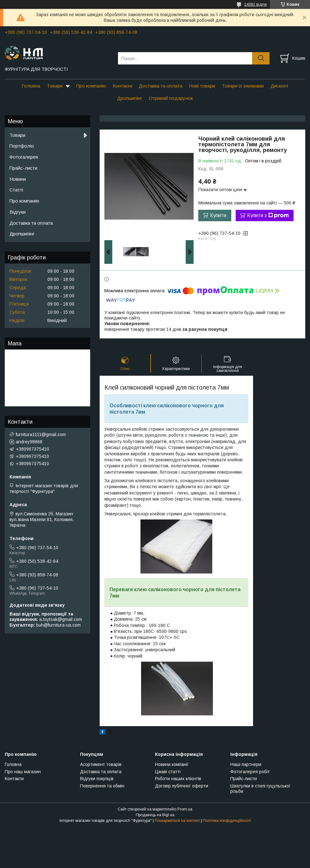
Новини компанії (172, 764)
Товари (55, 86)
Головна (31, 86)
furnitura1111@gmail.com (41, 434)
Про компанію (91, 86)
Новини (18, 179)
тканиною (198, 435)
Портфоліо (22, 146)
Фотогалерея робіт (250, 772)
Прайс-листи (23, 168)
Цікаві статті (168, 772)
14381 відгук (255, 4)
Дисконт (279, 86)
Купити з (268, 215)
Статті (16, 190)
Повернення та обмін (102, 786)
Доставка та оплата (161, 86)
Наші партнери (246, 764)
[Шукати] (261, 58)
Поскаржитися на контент (177, 821)
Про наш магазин (23, 772)
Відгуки (18, 212)
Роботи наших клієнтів (178, 779)
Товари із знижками (243, 86)
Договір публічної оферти (182, 786)
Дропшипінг (130, 98)
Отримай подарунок (171, 98)
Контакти (122, 86)
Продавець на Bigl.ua (155, 815)
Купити (218, 215)
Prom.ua (185, 809)
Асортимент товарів (101, 764)
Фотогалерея (24, 157)
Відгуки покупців (97, 779)
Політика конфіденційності (227, 821)
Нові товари (202, 86)
